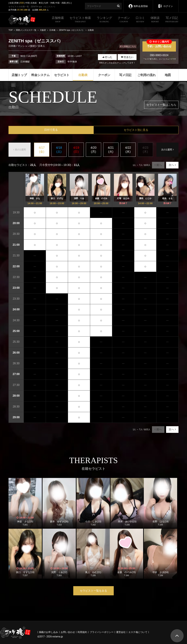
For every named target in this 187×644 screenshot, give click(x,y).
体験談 (155, 20)
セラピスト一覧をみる (93, 591)
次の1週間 (167, 150)
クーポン (124, 20)
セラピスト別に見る (136, 130)
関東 (17, 3)
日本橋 (12, 46)
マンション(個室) (27, 46)
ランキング (104, 20)
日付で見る (51, 130)
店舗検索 (58, 20)
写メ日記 (172, 20)
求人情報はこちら (128, 46)
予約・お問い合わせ (159, 45)
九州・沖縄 (49, 3)
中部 (27, 3)
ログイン (165, 4)
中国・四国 (61, 3)
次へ (172, 165)
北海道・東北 (37, 3)
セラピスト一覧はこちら (161, 105)
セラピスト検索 (80, 20)
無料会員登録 (138, 4)
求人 (69, 3)
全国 (11, 3)
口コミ (140, 20)
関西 (22, 3)
